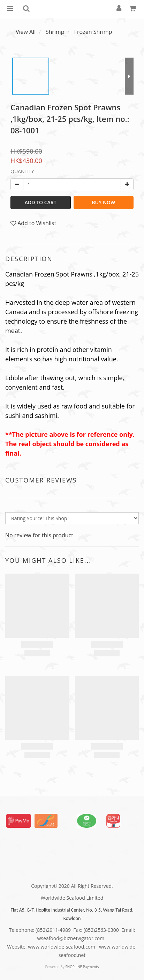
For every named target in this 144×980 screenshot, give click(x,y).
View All (26, 32)
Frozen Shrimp (93, 32)
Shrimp (55, 32)
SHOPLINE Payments (82, 967)
